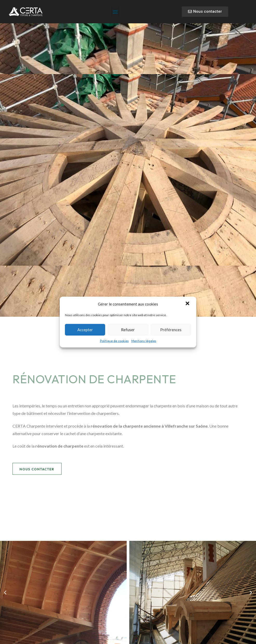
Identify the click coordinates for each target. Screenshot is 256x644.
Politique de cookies (114, 341)
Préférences (171, 330)
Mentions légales (144, 341)
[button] (188, 304)
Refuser (128, 330)
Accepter (85, 330)
